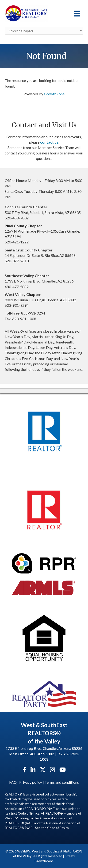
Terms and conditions (62, 782)
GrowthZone (54, 94)
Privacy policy (31, 782)
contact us (49, 142)
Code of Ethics (58, 828)
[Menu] (77, 14)
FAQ (13, 782)
